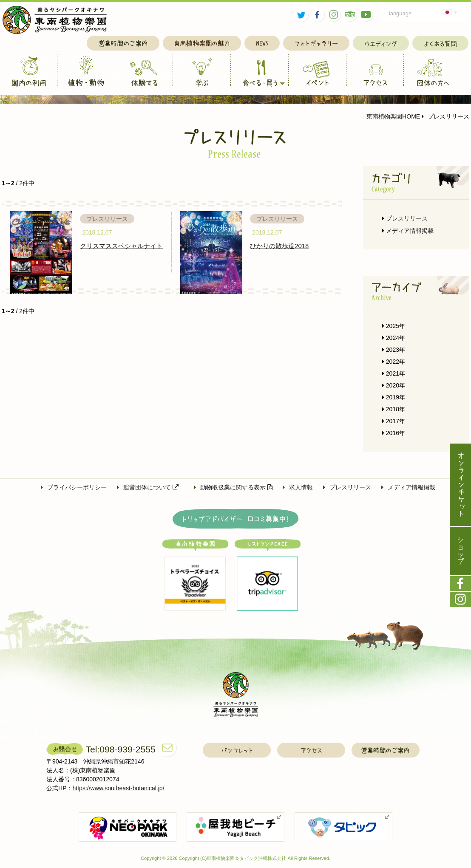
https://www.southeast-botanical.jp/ (119, 788)
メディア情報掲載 (408, 231)
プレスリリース (405, 218)
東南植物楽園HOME (393, 116)
